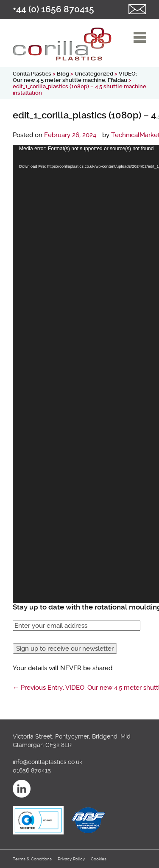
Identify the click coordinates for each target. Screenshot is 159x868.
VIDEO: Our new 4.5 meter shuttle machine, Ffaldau (75, 77)
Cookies (99, 859)
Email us (137, 9)
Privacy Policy (71, 859)
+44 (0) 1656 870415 (53, 9)
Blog (63, 74)
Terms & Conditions (32, 859)
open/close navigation (140, 37)
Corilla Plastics (32, 74)
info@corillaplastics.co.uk (47, 762)
